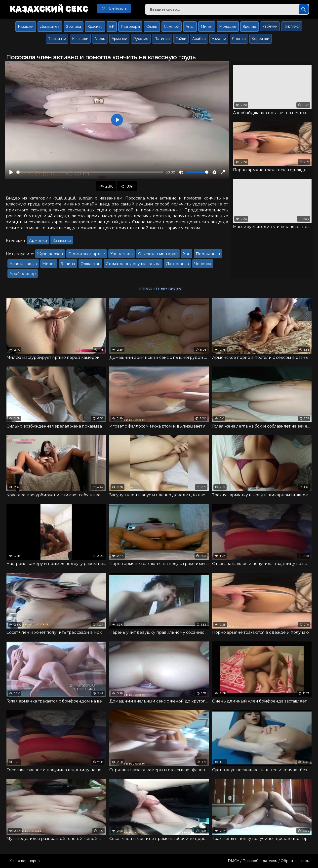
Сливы (152, 27)
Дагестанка (177, 264)
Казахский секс (49, 9)
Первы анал (208, 254)
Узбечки (270, 26)
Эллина (68, 264)
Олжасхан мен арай (158, 254)
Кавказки (80, 39)
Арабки (199, 39)
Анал (190, 27)
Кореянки (260, 39)
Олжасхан (90, 264)
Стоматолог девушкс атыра (133, 264)
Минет (207, 27)
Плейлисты (114, 8)
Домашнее (50, 27)
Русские (141, 39)
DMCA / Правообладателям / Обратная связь (268, 861)
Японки (239, 39)
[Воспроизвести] (11, 172)
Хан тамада (121, 254)
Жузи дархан (50, 254)
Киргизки (292, 26)
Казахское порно (24, 861)
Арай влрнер (23, 274)
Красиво (95, 27)
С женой (172, 27)
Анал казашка (23, 264)
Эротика (74, 27)
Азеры (100, 39)
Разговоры (130, 27)
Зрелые (249, 27)
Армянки (119, 39)
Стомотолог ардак (87, 254)
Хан (187, 254)
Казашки (26, 27)
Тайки (181, 39)
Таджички (57, 39)
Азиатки (219, 39)
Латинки (162, 39)
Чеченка (203, 264)
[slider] (90, 172)
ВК (112, 27)
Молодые (228, 27)
